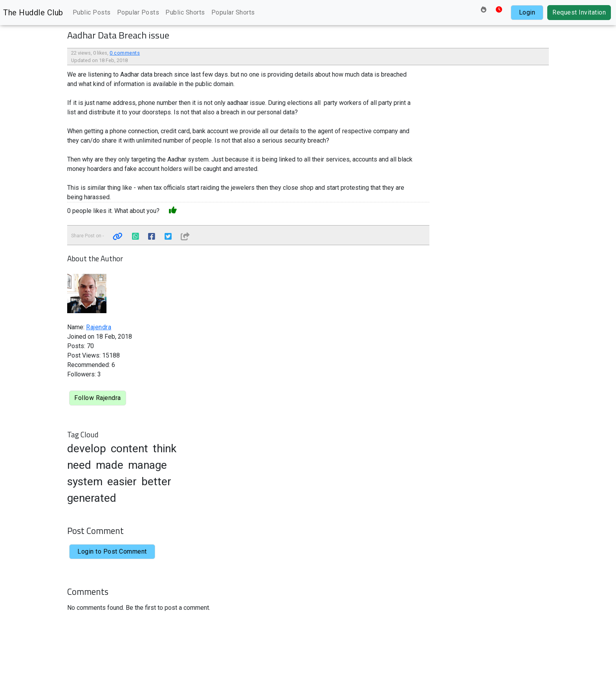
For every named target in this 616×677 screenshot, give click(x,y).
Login (527, 12)
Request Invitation (579, 12)
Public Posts (92, 12)
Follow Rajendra (98, 398)
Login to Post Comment (112, 551)
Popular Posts (138, 12)
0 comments (125, 53)
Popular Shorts (233, 12)
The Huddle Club (33, 13)
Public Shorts (185, 12)
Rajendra (99, 327)
